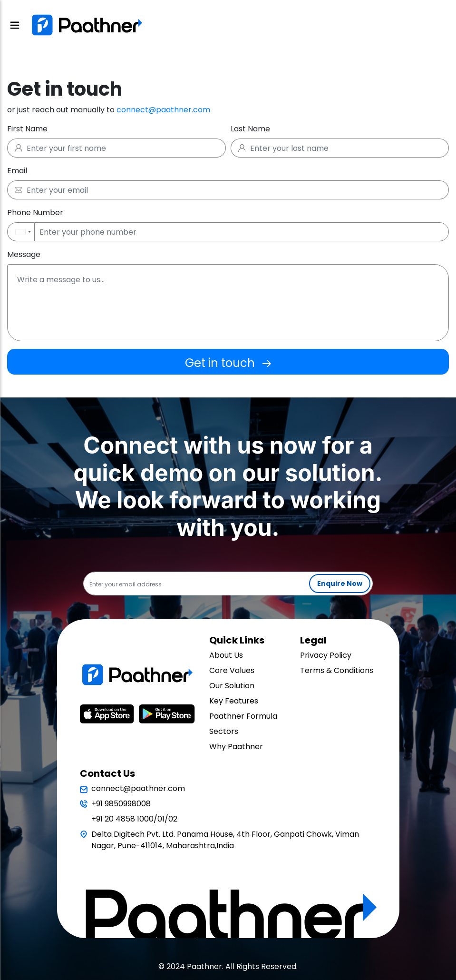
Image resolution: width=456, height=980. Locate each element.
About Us (226, 655)
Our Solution (232, 686)
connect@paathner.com (163, 110)
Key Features (234, 701)
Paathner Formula (243, 716)
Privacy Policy (326, 655)
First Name (27, 129)
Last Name (250, 129)
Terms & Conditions (337, 670)
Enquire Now (340, 584)
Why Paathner (236, 747)
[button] (21, 232)
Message (24, 254)
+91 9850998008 (121, 804)
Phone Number (35, 213)
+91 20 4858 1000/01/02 (134, 819)
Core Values (232, 670)
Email (17, 171)
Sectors (224, 731)
